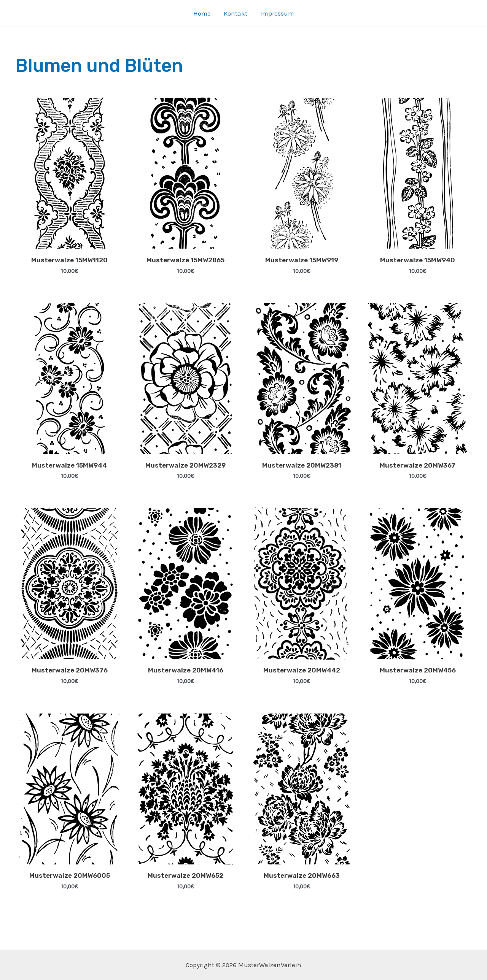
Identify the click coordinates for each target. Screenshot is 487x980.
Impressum (277, 13)
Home (202, 13)
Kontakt (236, 13)
